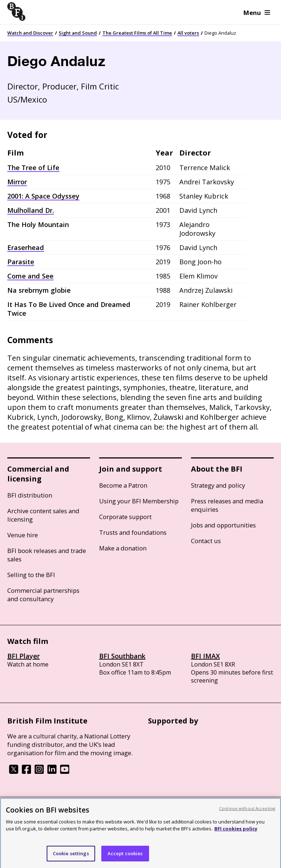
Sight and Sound (78, 33)
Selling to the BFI (31, 575)
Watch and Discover (30, 33)
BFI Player (24, 656)
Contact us (206, 541)
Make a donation (123, 548)
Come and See (30, 276)
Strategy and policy (218, 485)
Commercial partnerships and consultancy (43, 595)
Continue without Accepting (247, 815)
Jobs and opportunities (223, 525)
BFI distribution (30, 495)
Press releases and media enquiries (227, 505)
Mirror (17, 182)
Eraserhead (26, 247)
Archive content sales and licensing (43, 515)
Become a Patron (123, 485)
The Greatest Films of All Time (137, 33)
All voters (188, 33)
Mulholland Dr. (31, 210)
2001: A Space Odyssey (43, 196)
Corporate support (125, 517)
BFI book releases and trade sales (47, 555)
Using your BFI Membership (139, 501)
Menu (257, 13)
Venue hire (23, 535)
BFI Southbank (122, 656)
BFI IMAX (205, 656)
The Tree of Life (33, 168)
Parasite (21, 262)
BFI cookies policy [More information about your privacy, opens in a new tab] (236, 836)
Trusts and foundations (133, 532)
